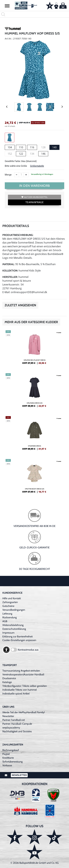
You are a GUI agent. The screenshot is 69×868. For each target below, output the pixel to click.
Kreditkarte (8, 758)
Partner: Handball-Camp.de (17, 724)
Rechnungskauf (11, 750)
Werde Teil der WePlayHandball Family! (24, 712)
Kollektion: (10, 271)
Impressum (8, 633)
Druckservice (9, 678)
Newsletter (8, 716)
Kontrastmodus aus (28, 650)
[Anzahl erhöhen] (26, 175)
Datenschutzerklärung (14, 629)
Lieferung (7, 614)
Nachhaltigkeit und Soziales (17, 731)
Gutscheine (8, 606)
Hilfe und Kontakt (12, 598)
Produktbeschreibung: (18, 235)
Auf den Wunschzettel (34, 197)
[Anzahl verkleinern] (17, 175)
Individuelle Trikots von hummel (20, 690)
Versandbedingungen (14, 610)
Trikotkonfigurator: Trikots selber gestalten (25, 686)
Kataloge (7, 682)
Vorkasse (7, 765)
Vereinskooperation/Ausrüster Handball (23, 674)
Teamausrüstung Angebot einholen (21, 671)
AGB (5, 621)
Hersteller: (10, 277)
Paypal (6, 754)
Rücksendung (10, 617)
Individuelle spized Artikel (16, 694)
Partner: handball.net (14, 720)
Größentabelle (37, 166)
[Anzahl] (21, 175)
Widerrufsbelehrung (13, 625)
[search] (34, 14)
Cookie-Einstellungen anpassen (19, 640)
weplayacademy (11, 728)
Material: (9, 264)
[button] (7, 6)
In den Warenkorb (35, 186)
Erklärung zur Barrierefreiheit (17, 636)
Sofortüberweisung (12, 762)
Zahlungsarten (10, 602)
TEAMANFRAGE (34, 202)
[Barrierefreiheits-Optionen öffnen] (6, 650)
